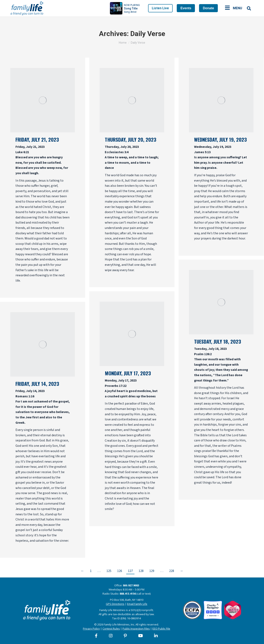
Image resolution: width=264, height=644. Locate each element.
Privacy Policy (91, 629)
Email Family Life (137, 604)
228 (172, 571)
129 (152, 571)
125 (109, 571)
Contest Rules (111, 629)
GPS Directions (115, 604)
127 (130, 571)
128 (141, 571)
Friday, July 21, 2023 (37, 139)
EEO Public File (161, 629)
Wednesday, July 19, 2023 (220, 139)
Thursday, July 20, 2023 (131, 139)
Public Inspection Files (136, 629)
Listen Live (160, 8)
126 (120, 571)
